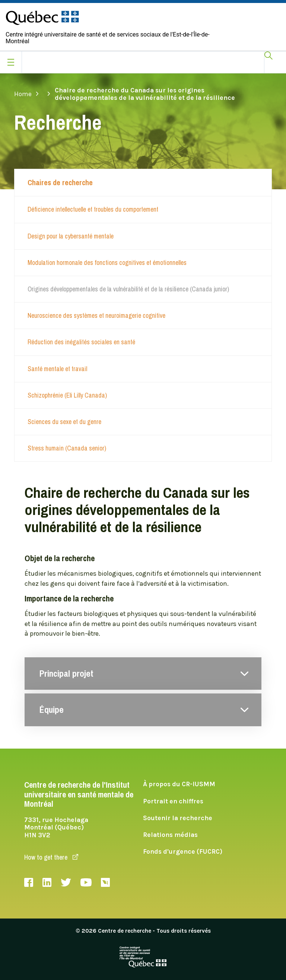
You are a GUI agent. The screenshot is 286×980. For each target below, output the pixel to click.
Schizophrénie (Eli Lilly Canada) (67, 395)
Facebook (29, 882)
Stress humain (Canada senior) (67, 448)
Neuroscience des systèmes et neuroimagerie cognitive (96, 315)
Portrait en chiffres (173, 801)
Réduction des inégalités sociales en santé (81, 342)
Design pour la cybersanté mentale (71, 236)
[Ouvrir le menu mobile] (11, 62)
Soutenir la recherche (178, 818)
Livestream (105, 882)
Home (26, 94)
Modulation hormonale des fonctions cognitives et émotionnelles (107, 263)
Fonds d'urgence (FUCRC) (183, 851)
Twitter (66, 882)
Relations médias (170, 835)
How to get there (51, 857)
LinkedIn (47, 882)
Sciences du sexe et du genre (64, 422)
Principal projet (66, 674)
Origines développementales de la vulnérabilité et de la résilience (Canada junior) (128, 289)
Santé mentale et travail (57, 369)
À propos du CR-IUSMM (179, 784)
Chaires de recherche (60, 183)
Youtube (86, 882)
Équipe (52, 710)
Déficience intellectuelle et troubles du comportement (93, 209)
